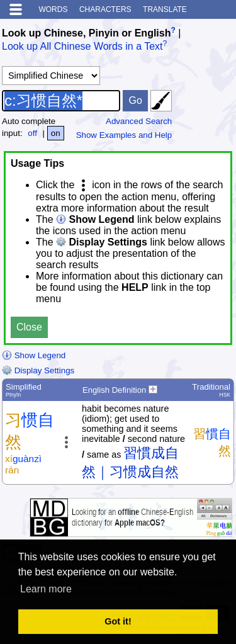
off (32, 133)
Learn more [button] (46, 589)
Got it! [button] (118, 621)
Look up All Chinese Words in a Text (82, 47)
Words (53, 9)
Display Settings (38, 370)
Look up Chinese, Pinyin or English (86, 33)
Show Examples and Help (124, 135)
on (56, 133)
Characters (105, 9)
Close (29, 327)
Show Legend (34, 355)
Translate (165, 9)
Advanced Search (139, 121)
